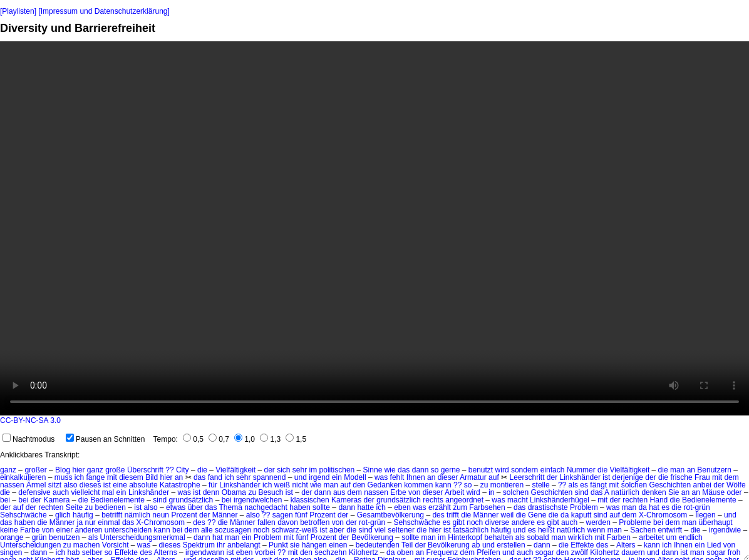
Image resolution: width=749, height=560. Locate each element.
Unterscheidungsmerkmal (143, 537)
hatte (365, 507)
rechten (635, 500)
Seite (74, 507)
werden (598, 522)
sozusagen (233, 530)
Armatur (473, 477)
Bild (152, 477)
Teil (407, 545)
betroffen (315, 522)
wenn (597, 530)
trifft (453, 515)
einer (64, 530)
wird (502, 470)
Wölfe (736, 485)
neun (161, 515)
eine (120, 485)
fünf (301, 515)
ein (337, 477)
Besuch (271, 492)
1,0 (245, 439)
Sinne (373, 470)
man (677, 470)
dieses (90, 485)
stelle (541, 485)
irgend (319, 477)
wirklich (580, 537)
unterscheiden (128, 530)
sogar (545, 552)
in (491, 492)
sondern (524, 470)
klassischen (310, 500)
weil (508, 515)
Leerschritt (527, 477)
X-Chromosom (663, 515)
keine (9, 530)
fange (95, 477)
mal (108, 492)
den (359, 485)
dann (421, 470)
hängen (314, 545)
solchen (634, 485)
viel (380, 530)
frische (681, 477)
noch (475, 522)
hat (654, 507)
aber (337, 530)
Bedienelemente (117, 500)
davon (288, 522)
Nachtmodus (28, 439)
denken (653, 492)
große (115, 470)
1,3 (270, 439)
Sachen (643, 530)
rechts (433, 500)
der (269, 470)
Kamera (56, 500)
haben (300, 507)
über (195, 507)
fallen (266, 522)
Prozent (184, 515)
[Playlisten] (18, 11)
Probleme (635, 522)
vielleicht (85, 492)
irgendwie (725, 530)
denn (211, 492)
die (202, 470)
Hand (659, 500)
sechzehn (330, 552)
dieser (448, 477)
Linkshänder (580, 477)
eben (402, 507)
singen (11, 552)
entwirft (670, 530)
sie (295, 545)
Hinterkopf (465, 537)
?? (169, 470)
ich (79, 477)
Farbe (30, 530)
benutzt (481, 470)
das (404, 470)
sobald (538, 537)
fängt (598, 485)
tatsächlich (471, 530)
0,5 (193, 439)
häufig (83, 515)
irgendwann (205, 552)
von (414, 492)
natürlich (625, 492)
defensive (34, 492)
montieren (507, 485)
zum (460, 507)
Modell (355, 477)
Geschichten (670, 485)
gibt (459, 522)
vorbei (265, 552)
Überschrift (145, 470)
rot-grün (697, 507)
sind (582, 492)
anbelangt (244, 545)
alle (207, 530)
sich (283, 470)
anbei (702, 485)
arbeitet (651, 537)
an (691, 470)
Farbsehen (487, 507)
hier (78, 470)
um (672, 537)
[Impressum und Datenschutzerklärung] (104, 11)
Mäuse (713, 492)
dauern (633, 552)
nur (90, 522)
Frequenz (442, 552)
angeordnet (464, 500)
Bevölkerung (372, 537)
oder (735, 492)
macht (518, 500)
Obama (234, 492)
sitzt (55, 485)
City (183, 470)
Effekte (582, 545)
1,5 (296, 439)
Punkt (278, 545)
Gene (537, 515)
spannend (270, 477)
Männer (225, 515)
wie (390, 470)
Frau (702, 477)
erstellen (511, 545)
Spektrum (199, 545)
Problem (584, 507)
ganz (8, 470)
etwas (176, 507)
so (435, 470)
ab (476, 545)
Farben (619, 537)
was (381, 477)
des (438, 515)
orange (12, 537)
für (213, 485)
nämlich (137, 515)
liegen (706, 515)
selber (92, 552)
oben (405, 552)
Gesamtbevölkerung (390, 515)
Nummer (581, 470)
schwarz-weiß (295, 530)
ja (80, 522)
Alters (626, 545)
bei (5, 500)
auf (494, 477)
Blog (63, 470)
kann (443, 485)
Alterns (165, 552)
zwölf (579, 552)
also (70, 485)
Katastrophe (180, 485)
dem (731, 477)
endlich (691, 537)
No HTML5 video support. (374, 228)
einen (338, 545)
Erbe (398, 492)
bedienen (111, 507)
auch (61, 492)
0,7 (219, 439)
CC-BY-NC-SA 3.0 (30, 420)
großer (35, 470)
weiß (282, 485)
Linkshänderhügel (560, 500)
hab (73, 552)
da (642, 507)
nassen (12, 485)
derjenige (628, 477)
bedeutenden (378, 545)
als (573, 485)
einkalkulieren (23, 477)
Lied (714, 545)
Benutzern (714, 470)
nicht (300, 485)
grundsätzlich (191, 500)
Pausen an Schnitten (106, 439)
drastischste (548, 507)
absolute (143, 485)
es (584, 485)
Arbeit (454, 492)
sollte (321, 507)
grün (39, 537)
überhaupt (716, 522)
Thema (231, 507)
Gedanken (385, 485)
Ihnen (416, 477)
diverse (498, 522)
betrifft (112, 515)
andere (523, 522)
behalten (498, 537)
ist (606, 477)
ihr (221, 545)
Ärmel (36, 485)
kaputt (581, 515)
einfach (553, 470)
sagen (283, 515)
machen (87, 545)
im (313, 470)
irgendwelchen (258, 500)
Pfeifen (488, 552)
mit (112, 477)
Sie (674, 492)
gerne (451, 470)
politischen (337, 470)
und (301, 477)
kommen (418, 485)
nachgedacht (266, 507)
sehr (300, 470)
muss (64, 477)
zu (484, 485)
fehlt (397, 477)
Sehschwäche (23, 515)
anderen (88, 530)
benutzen (64, 537)
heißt (546, 530)
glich (63, 515)
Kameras (346, 500)
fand (215, 477)
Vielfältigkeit (235, 470)
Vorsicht (116, 545)
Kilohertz (364, 552)
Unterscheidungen (30, 545)
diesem (131, 477)
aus (339, 492)
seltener (401, 530)
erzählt (440, 507)
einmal (109, 522)
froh (734, 552)
